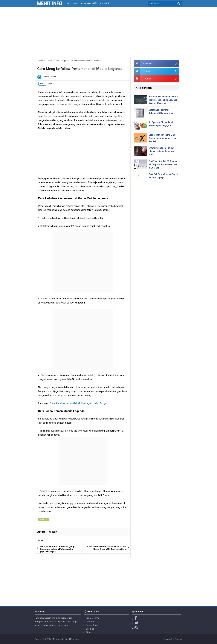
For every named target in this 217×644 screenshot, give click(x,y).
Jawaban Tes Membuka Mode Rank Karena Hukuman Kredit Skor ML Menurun (163, 100)
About (89, 632)
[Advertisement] (108, 33)
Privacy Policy (92, 625)
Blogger (178, 639)
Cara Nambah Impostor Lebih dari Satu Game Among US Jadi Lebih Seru (107, 548)
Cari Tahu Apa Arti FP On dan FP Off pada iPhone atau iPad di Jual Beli (163, 165)
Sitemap (90, 629)
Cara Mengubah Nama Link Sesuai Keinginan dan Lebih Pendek (162, 138)
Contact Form (92, 618)
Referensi (43, 520)
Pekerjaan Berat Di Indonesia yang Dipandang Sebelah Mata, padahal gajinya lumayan (57, 549)
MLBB (50, 84)
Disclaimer (91, 622)
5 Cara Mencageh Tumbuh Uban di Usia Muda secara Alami (162, 152)
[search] (165, 3)
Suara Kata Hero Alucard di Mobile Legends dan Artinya (78, 403)
